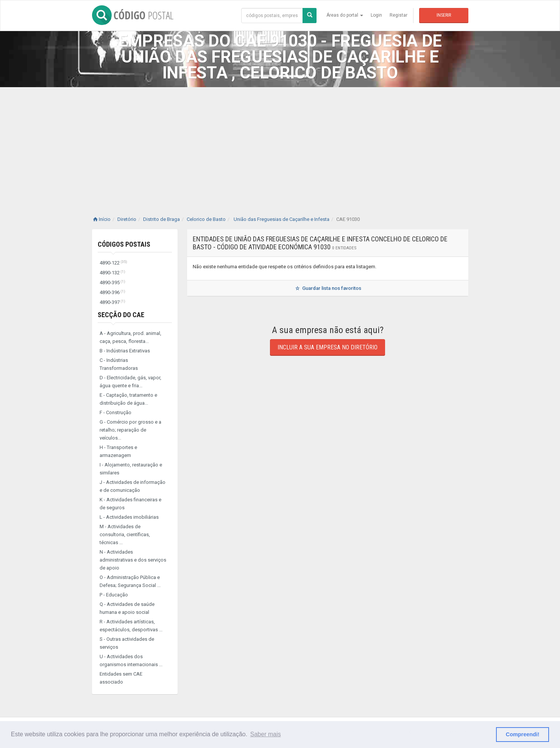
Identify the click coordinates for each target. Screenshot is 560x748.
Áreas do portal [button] (345, 15)
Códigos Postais (124, 244)
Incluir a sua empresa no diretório (328, 347)
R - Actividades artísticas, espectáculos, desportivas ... (131, 626)
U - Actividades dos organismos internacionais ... (131, 660)
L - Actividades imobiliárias (129, 517)
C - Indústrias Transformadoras (119, 364)
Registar (399, 15)
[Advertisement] (280, 144)
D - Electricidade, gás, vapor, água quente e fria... (130, 382)
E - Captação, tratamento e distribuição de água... (128, 399)
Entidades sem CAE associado (121, 678)
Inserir (444, 15)
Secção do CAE (121, 315)
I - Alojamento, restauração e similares (131, 469)
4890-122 (113, 263)
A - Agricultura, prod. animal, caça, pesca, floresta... (130, 337)
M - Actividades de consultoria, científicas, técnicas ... (125, 534)
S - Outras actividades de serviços (127, 643)
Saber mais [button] (266, 734)
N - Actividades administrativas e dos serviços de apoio (133, 560)
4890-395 (112, 282)
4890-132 (112, 273)
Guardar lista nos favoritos (327, 288)
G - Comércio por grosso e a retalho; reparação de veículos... (130, 430)
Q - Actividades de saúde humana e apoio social (127, 608)
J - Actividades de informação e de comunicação (133, 486)
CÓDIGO (133, 15)
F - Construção (115, 412)
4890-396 (112, 292)
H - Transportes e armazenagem (118, 451)
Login (376, 15)
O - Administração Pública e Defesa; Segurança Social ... (130, 581)
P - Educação (114, 595)
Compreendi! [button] (523, 734)
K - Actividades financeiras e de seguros (130, 504)
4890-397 (112, 302)
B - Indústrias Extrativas (125, 351)
